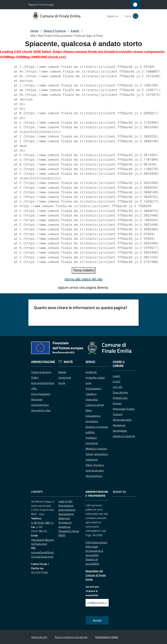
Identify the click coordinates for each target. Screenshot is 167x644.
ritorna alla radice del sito (83, 279)
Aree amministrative (43, 383)
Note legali (92, 547)
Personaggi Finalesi (124, 409)
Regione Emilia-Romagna (41, 5)
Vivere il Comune (55, 31)
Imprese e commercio (92, 440)
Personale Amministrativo (40, 402)
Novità (68, 362)
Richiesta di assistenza (65, 525)
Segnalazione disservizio (66, 516)
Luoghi (117, 376)
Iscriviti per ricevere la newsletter (92, 591)
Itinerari (117, 403)
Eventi (75, 31)
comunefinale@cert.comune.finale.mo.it (43, 554)
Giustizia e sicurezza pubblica (97, 429)
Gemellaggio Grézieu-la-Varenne (124, 433)
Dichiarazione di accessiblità (94, 553)
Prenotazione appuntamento (67, 508)
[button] (136, 16)
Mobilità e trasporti (96, 449)
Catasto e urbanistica (92, 397)
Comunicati (65, 377)
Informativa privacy (97, 542)
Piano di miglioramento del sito (71, 637)
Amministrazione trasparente (97, 494)
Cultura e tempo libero (95, 408)
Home (34, 31)
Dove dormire (120, 392)
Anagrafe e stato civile (95, 380)
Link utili (118, 387)
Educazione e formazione (93, 418)
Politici (35, 377)
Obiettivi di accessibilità (92, 561)
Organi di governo (41, 372)
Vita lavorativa (94, 476)
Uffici (34, 388)
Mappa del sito (39, 637)
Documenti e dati (41, 410)
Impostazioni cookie (107, 637)
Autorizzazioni (93, 388)
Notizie (62, 372)
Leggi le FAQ (65, 501)
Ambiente (91, 372)
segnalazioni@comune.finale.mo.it (43, 542)
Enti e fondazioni (41, 394)
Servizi (90, 362)
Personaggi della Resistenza (122, 422)
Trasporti (118, 414)
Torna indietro (83, 270)
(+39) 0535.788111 (42, 523)
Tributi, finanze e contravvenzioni (95, 468)
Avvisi (62, 383)
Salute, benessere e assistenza (97, 457)
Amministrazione (43, 362)
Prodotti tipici (120, 398)
